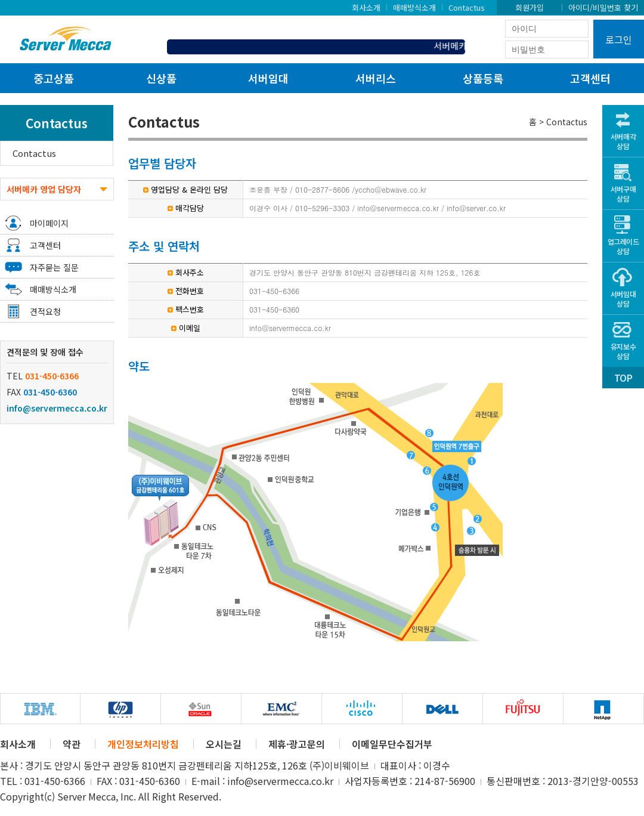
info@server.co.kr (476, 208)
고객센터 (590, 78)
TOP (623, 378)
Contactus (467, 7)
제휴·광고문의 (297, 744)
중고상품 (54, 78)
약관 (72, 744)
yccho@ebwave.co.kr (391, 189)
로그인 (619, 39)
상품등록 (483, 78)
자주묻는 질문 (54, 267)
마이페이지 (49, 223)
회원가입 (530, 7)
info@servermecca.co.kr (57, 408)
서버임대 (268, 78)
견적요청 (45, 311)
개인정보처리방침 (143, 744)
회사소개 (366, 7)
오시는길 (224, 744)
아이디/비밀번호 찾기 (603, 7)
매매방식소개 (414, 7)
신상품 (161, 78)
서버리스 (376, 78)
